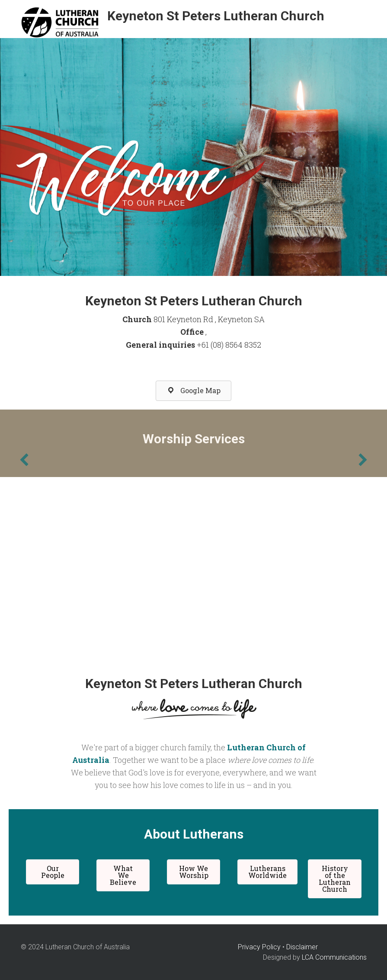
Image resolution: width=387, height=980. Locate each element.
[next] (363, 460)
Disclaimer (302, 947)
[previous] (24, 460)
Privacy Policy (259, 947)
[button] (193, 391)
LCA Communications (334, 957)
